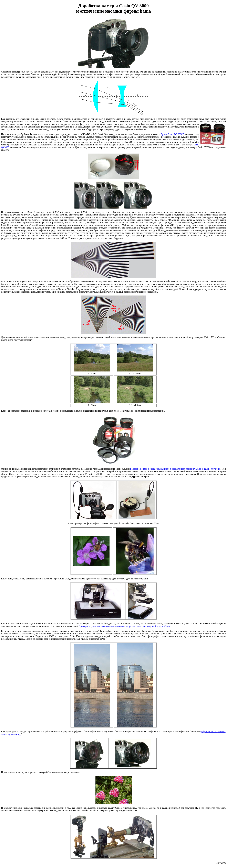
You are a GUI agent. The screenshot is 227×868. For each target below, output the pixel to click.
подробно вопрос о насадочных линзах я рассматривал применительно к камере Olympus (175, 469)
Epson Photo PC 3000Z (172, 134)
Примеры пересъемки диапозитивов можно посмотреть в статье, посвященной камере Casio (124, 626)
